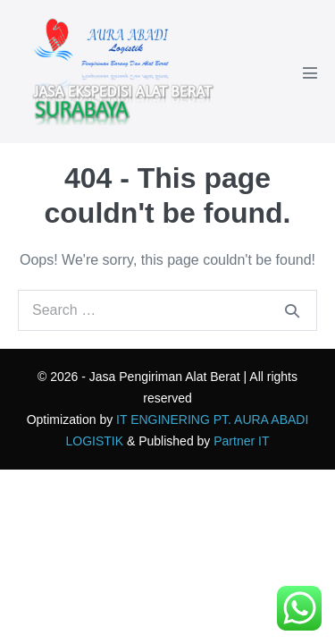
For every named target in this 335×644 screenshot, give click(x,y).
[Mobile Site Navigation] (310, 72)
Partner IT (241, 441)
